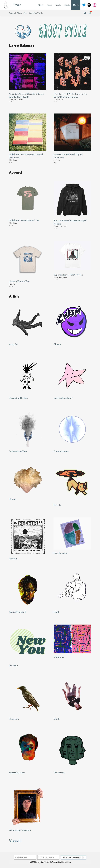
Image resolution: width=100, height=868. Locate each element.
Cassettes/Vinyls (36, 13)
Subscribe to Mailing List (73, 857)
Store (17, 5)
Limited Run (66, 862)
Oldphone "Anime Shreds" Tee (24, 220)
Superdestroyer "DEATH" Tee (68, 275)
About (41, 5)
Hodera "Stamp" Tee (19, 281)
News (49, 5)
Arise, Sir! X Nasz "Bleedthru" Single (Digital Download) (27, 95)
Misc (25, 13)
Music (20, 13)
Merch (76, 5)
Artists (58, 5)
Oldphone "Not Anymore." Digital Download (26, 156)
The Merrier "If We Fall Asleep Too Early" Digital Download (70, 95)
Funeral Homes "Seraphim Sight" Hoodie (70, 222)
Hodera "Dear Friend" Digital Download (68, 156)
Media (67, 5)
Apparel (12, 13)
